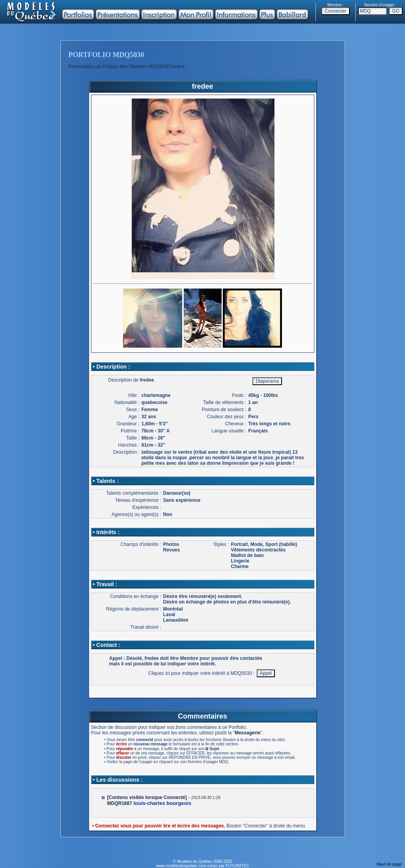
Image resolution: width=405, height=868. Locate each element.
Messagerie (247, 733)
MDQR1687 (120, 803)
